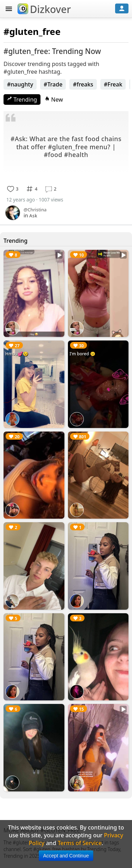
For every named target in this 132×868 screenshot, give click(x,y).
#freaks (83, 84)
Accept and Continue (66, 856)
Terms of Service (80, 843)
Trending (22, 100)
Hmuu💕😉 (17, 354)
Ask (33, 216)
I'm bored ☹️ (83, 354)
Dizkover (44, 9)
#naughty (20, 84)
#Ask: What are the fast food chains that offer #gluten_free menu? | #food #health (66, 147)
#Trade (53, 84)
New (54, 100)
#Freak (113, 84)
